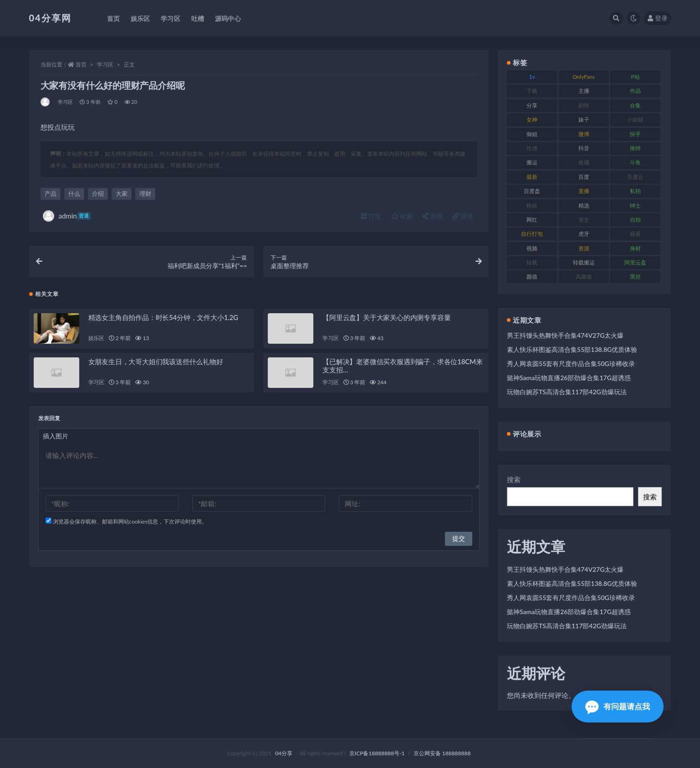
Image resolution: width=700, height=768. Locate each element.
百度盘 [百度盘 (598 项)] (532, 191)
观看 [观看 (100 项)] (635, 234)
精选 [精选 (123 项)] (584, 206)
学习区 (105, 64)
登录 (658, 18)
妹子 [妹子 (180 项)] (584, 120)
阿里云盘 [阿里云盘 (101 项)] (635, 262)
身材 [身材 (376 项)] (635, 248)
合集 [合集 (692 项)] (635, 105)
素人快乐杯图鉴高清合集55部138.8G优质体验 (572, 349)
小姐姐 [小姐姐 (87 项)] (635, 120)
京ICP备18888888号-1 (377, 753)
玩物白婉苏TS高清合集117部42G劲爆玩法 (567, 392)
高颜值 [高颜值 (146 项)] (584, 277)
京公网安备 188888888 (442, 753)
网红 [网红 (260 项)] (532, 220)
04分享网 (50, 18)
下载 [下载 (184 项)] (532, 91)
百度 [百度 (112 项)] (584, 177)
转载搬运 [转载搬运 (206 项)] (584, 262)
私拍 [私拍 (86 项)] (635, 191)
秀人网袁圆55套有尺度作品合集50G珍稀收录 (571, 364)
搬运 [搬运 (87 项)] (532, 162)
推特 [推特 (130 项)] (635, 148)
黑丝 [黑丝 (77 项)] (635, 277)
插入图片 (56, 436)
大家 (122, 193)
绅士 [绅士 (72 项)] (635, 206)
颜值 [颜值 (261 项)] (532, 277)
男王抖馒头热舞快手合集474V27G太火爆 (565, 335)
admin (67, 216)
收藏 (402, 216)
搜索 (514, 479)
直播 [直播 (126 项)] (584, 191)
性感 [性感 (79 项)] (532, 148)
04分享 (284, 753)
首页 (81, 64)
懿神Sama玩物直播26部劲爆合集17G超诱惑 (569, 378)
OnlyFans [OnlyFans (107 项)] (584, 77)
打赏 (371, 216)
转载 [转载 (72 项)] (532, 262)
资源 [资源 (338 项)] (584, 248)
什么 (74, 193)
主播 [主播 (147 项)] (584, 91)
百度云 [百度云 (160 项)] (635, 177)
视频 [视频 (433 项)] (532, 248)
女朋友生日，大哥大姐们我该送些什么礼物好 (156, 361)
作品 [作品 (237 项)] (635, 91)
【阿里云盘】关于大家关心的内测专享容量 (386, 317)
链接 (463, 216)
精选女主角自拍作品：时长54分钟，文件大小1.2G (163, 317)
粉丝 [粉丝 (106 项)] (532, 206)
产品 (51, 193)
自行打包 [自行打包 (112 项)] (532, 234)
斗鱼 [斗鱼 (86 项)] (635, 162)
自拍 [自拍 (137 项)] (635, 220)
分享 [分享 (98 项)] (532, 105)
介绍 (98, 193)
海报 (433, 216)
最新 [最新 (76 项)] (532, 177)
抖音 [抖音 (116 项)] (584, 148)
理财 (145, 193)
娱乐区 (96, 338)
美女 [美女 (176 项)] (584, 220)
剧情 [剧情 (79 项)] (584, 105)
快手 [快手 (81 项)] (635, 134)
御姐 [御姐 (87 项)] (532, 134)
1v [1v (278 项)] (532, 77)
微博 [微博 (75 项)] (584, 134)
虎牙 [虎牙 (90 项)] (584, 234)
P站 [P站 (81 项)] (635, 77)
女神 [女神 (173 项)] (532, 120)
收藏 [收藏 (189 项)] (584, 162)
